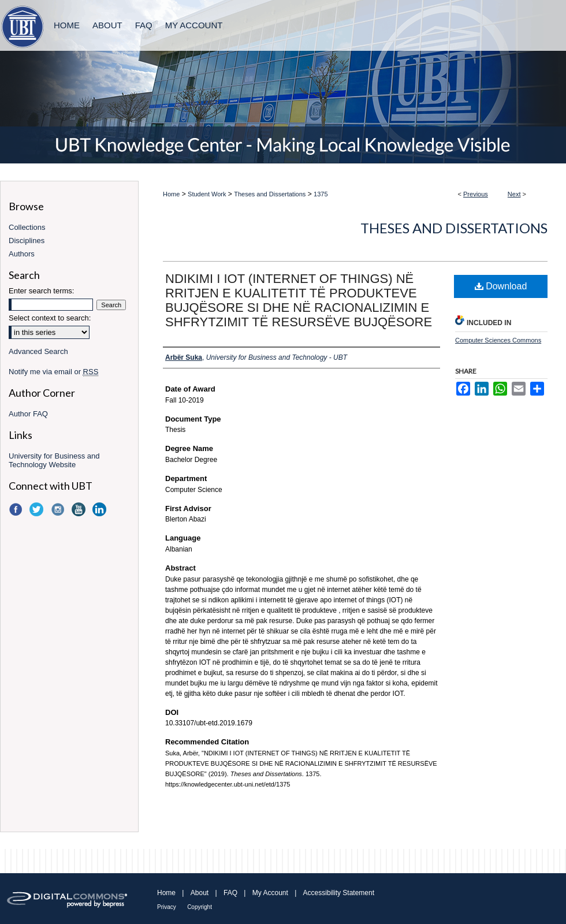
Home (171, 194)
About (200, 893)
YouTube (80, 509)
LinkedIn (100, 509)
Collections (27, 227)
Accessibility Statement (339, 893)
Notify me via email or (53, 372)
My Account (270, 893)
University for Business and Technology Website (54, 460)
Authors (22, 254)
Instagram (59, 509)
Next (514, 194)
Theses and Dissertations (270, 194)
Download (501, 286)
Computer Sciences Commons (498, 340)
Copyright (200, 907)
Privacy (167, 907)
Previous (476, 194)
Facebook (17, 509)
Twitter (38, 509)
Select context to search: (50, 318)
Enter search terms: (41, 291)
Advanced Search (38, 351)
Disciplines (27, 241)
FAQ (230, 893)
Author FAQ (28, 414)
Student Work (207, 194)
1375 (321, 194)
